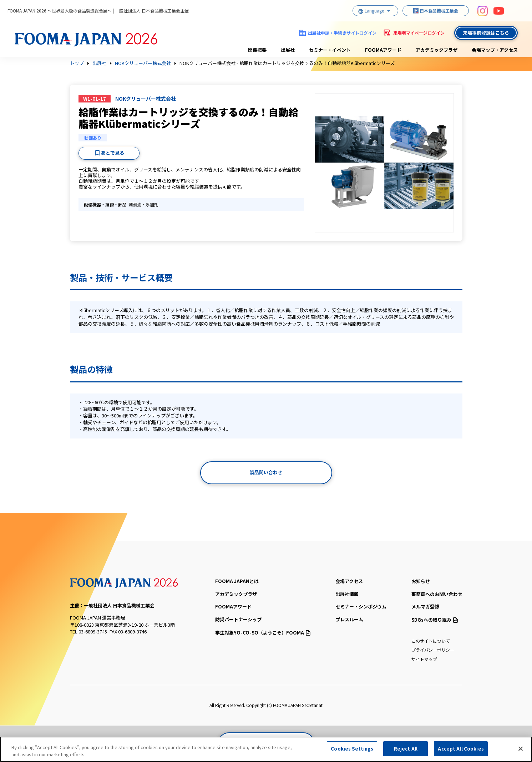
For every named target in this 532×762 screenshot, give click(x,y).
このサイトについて (431, 641)
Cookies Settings (352, 749)
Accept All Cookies (461, 749)
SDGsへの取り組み (435, 620)
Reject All (406, 749)
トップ (77, 63)
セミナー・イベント (330, 50)
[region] (266, 749)
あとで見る (113, 153)
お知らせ (421, 581)
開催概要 (257, 50)
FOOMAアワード (383, 50)
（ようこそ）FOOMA (263, 633)
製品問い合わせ (266, 472)
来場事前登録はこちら (486, 33)
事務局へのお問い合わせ (437, 594)
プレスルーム (349, 619)
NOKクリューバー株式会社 (143, 63)
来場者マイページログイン (419, 33)
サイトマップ (424, 659)
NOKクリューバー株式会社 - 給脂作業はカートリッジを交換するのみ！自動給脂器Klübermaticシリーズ (287, 63)
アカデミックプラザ (437, 50)
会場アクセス (349, 581)
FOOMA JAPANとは (237, 581)
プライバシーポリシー (433, 650)
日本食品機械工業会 (432, 11)
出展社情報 (347, 594)
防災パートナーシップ (238, 619)
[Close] (521, 748)
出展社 (288, 50)
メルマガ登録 (425, 606)
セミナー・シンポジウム (361, 606)
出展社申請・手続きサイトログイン (342, 33)
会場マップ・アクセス (495, 50)
